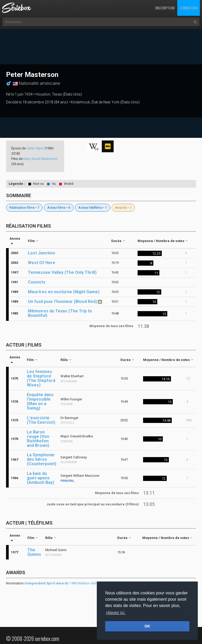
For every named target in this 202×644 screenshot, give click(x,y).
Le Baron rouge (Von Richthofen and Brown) (38, 439)
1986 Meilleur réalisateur (65, 583)
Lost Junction (41, 253)
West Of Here (42, 263)
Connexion (189, 8)
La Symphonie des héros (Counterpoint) (42, 459)
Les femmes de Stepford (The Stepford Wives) (41, 378)
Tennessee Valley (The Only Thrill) (62, 272)
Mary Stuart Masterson (41, 159)
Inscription (165, 8)
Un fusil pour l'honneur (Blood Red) (62, 302)
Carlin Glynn (35, 148)
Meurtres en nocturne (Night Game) (64, 292)
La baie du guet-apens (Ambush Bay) (41, 478)
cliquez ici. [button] (116, 613)
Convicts (37, 282)
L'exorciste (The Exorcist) (41, 420)
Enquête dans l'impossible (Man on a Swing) (40, 401)
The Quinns (34, 552)
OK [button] (147, 626)
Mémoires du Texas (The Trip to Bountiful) (60, 313)
